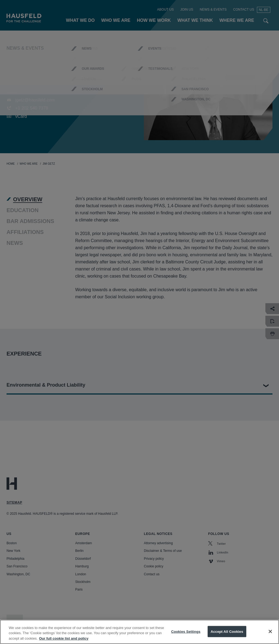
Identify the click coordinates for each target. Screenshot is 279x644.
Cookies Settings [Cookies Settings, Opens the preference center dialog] (186, 637)
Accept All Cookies (227, 637)
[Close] (270, 637)
